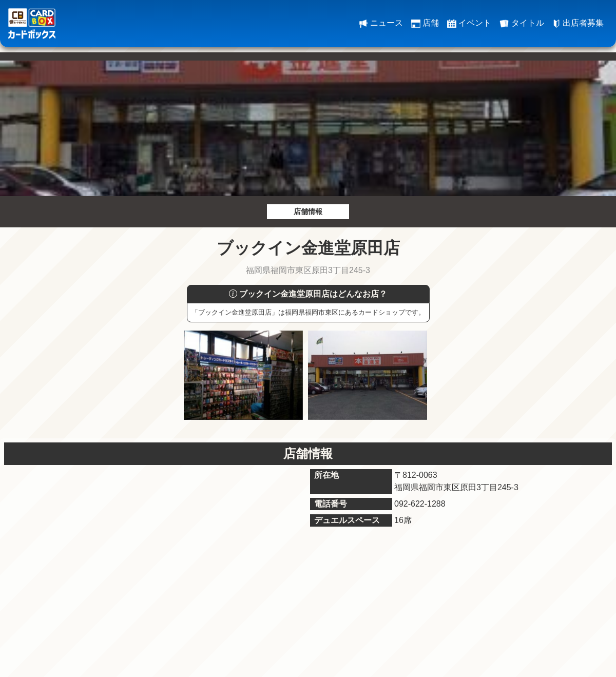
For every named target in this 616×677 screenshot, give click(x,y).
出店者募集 (578, 23)
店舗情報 (308, 211)
